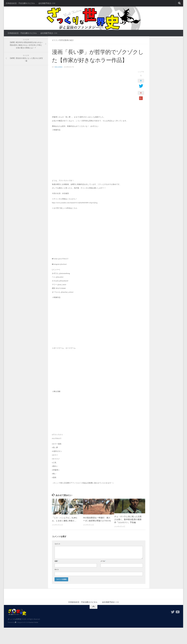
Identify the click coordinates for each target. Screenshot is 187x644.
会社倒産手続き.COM (47, 3)
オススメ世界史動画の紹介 (63, 40)
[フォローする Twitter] (173, 612)
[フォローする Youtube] (177, 612)
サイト (57, 570)
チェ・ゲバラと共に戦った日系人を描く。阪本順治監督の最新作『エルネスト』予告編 (128, 519)
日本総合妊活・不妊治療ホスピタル (20, 3)
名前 (56, 561)
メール (103, 561)
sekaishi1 (59, 67)
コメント (57, 544)
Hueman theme (33, 622)
